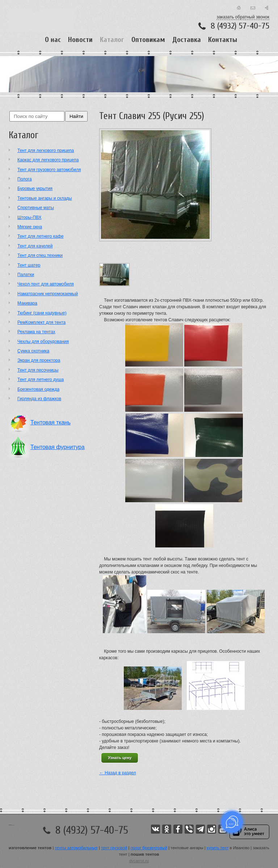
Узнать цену (120, 758)
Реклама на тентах (36, 332)
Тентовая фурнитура (58, 447)
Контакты (223, 40)
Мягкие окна (30, 227)
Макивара (27, 303)
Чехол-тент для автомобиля (46, 284)
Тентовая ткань (50, 422)
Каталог (112, 40)
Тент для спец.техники (40, 255)
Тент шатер (29, 265)
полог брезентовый (149, 848)
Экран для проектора (39, 360)
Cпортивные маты (36, 208)
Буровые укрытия (35, 189)
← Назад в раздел (118, 773)
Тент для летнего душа (41, 380)
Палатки (26, 275)
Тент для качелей (35, 246)
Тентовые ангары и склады (45, 198)
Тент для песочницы (38, 370)
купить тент (218, 848)
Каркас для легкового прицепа (48, 160)
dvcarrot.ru (139, 861)
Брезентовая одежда (38, 389)
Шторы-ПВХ (29, 217)
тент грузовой (114, 848)
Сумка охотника (33, 351)
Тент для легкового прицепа (46, 151)
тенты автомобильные (76, 848)
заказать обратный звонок (243, 17)
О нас (53, 40)
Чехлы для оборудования (43, 342)
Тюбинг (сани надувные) (42, 313)
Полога (25, 179)
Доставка (187, 40)
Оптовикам (148, 40)
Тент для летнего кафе (41, 236)
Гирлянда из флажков (39, 399)
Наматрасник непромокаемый (48, 294)
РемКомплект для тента (41, 322)
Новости (80, 40)
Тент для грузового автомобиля (49, 170)
